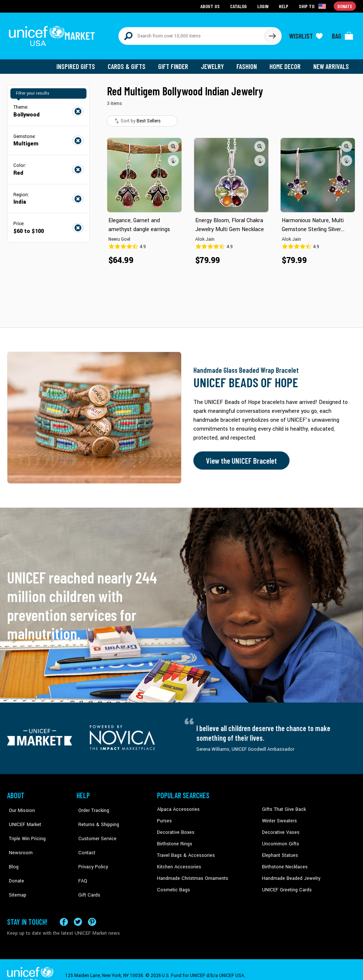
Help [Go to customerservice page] (284, 6)
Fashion (249, 63)
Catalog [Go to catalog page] (239, 6)
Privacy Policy (91, 851)
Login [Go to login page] (264, 6)
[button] (173, 143)
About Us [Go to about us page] (211, 6)
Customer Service (94, 829)
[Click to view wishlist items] (306, 34)
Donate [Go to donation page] (345, 6)
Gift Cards (87, 874)
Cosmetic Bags (173, 885)
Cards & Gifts (131, 63)
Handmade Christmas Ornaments (192, 874)
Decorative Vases (280, 829)
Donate (14, 862)
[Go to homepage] (53, 34)
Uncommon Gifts (280, 840)
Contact (85, 840)
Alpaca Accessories (177, 806)
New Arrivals (332, 63)
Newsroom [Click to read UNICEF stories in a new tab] (18, 840)
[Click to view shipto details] (313, 6)
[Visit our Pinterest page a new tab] (92, 910)
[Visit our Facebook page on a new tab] (64, 910)
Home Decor (286, 63)
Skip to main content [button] (181, 0)
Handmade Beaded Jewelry (290, 874)
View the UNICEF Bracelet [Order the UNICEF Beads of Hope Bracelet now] (240, 457)
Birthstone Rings (174, 840)
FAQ (81, 862)
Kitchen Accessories (178, 862)
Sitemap (16, 874)
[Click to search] (272, 34)
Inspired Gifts (81, 63)
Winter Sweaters (279, 817)
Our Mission (20, 806)
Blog (12, 851)
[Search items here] (192, 34)
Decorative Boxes (175, 829)
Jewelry (215, 63)
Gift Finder (176, 63)
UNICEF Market (22, 817)
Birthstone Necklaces (284, 862)
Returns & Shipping (96, 817)
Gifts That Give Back (283, 806)
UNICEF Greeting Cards (285, 885)
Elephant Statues (279, 851)
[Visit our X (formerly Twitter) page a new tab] (78, 910)
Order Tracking (91, 806)
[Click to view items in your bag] (343, 34)
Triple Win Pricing (25, 829)
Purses (164, 817)
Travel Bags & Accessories (184, 851)
